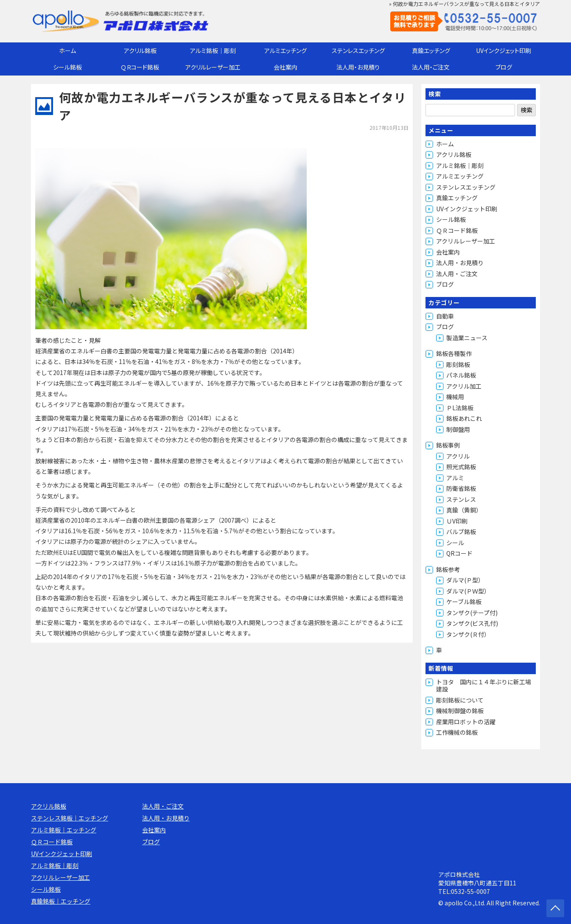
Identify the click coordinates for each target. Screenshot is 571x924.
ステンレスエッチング (358, 50)
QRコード (459, 553)
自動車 (445, 316)
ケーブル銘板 (464, 602)
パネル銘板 (461, 375)
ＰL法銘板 (460, 408)
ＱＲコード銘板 (140, 67)
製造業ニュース (467, 338)
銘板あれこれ (464, 418)
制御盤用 (458, 429)
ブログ (504, 67)
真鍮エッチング (431, 50)
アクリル (458, 456)
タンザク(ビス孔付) (472, 623)
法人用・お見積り (358, 67)
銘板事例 (448, 445)
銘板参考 (448, 569)
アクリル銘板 (140, 50)
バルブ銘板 (461, 532)
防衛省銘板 (461, 488)
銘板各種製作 (454, 353)
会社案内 (285, 67)
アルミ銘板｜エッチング (64, 830)
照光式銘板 (461, 467)
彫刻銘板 (458, 364)
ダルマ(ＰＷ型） (468, 591)
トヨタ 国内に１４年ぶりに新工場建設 (484, 686)
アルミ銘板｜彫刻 (213, 50)
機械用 (455, 397)
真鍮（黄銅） (464, 510)
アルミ (455, 478)
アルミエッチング (285, 50)
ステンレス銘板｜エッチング (70, 818)
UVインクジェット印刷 (504, 50)
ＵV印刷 (457, 521)
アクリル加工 (464, 386)
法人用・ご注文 (431, 67)
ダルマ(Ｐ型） (465, 580)
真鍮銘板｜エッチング (61, 901)
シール (455, 543)
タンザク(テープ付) (472, 613)
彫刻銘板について (460, 700)
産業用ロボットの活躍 (466, 722)
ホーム (67, 50)
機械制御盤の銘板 (460, 711)
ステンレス (461, 499)
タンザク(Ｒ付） (468, 634)
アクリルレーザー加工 (213, 67)
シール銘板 (67, 67)
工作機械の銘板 (457, 732)
